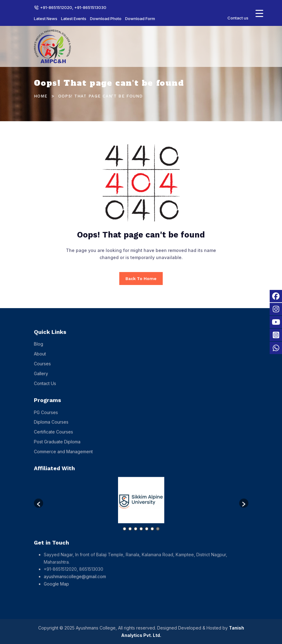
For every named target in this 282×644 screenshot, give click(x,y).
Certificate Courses (53, 437)
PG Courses (46, 417)
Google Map (56, 589)
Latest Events (74, 19)
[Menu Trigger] (259, 13)
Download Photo (106, 19)
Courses (42, 369)
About (40, 359)
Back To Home (141, 279)
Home (41, 96)
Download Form (140, 19)
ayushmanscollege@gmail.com (75, 582)
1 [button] (125, 534)
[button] (39, 508)
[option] (141, 505)
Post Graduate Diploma (57, 447)
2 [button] (130, 534)
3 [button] (136, 534)
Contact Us (45, 388)
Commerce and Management (63, 457)
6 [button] (152, 534)
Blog (39, 349)
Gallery (41, 379)
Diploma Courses (51, 427)
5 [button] (147, 534)
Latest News (46, 19)
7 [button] (158, 534)
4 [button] (141, 534)
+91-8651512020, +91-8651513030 (73, 7)
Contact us (238, 18)
